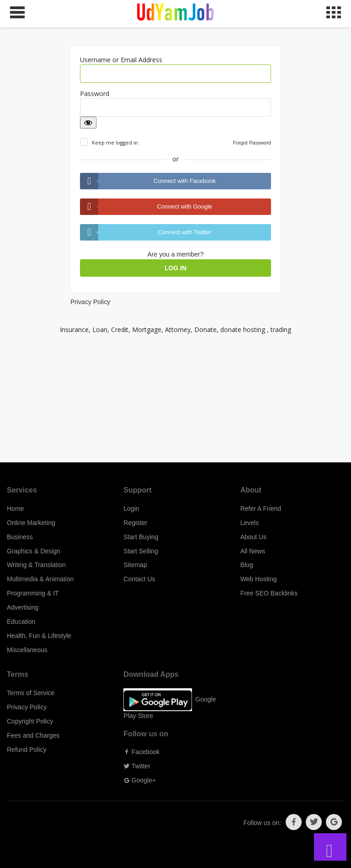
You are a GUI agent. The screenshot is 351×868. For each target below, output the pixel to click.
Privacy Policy (90, 302)
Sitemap (135, 565)
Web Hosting (259, 579)
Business (20, 537)
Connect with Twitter (185, 232)
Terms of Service (31, 693)
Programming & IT (33, 593)
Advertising (23, 607)
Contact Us (139, 579)
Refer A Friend (261, 509)
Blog (247, 565)
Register (135, 523)
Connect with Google (185, 206)
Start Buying (141, 537)
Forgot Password (252, 143)
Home (15, 509)
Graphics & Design (34, 551)
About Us (254, 537)
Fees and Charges (33, 735)
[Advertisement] (175, 398)
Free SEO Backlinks (269, 593)
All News (253, 551)
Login (131, 509)
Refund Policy (27, 750)
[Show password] (88, 123)
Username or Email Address (121, 60)
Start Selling (141, 551)
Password (95, 94)
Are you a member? (176, 254)
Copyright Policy (30, 721)
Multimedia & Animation (40, 579)
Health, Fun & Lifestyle (39, 636)
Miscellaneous (27, 650)
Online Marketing (31, 523)
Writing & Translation (36, 565)
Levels (250, 523)
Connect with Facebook (185, 181)
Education (21, 622)
